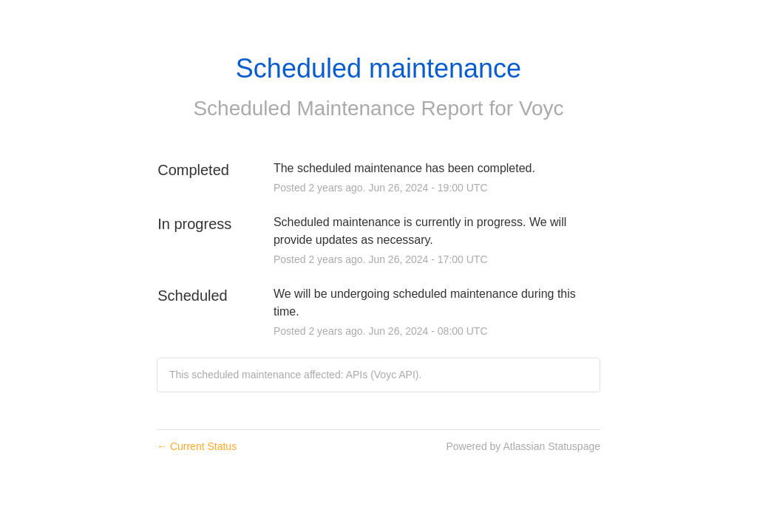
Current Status (197, 446)
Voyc (542, 108)
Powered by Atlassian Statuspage (523, 446)
